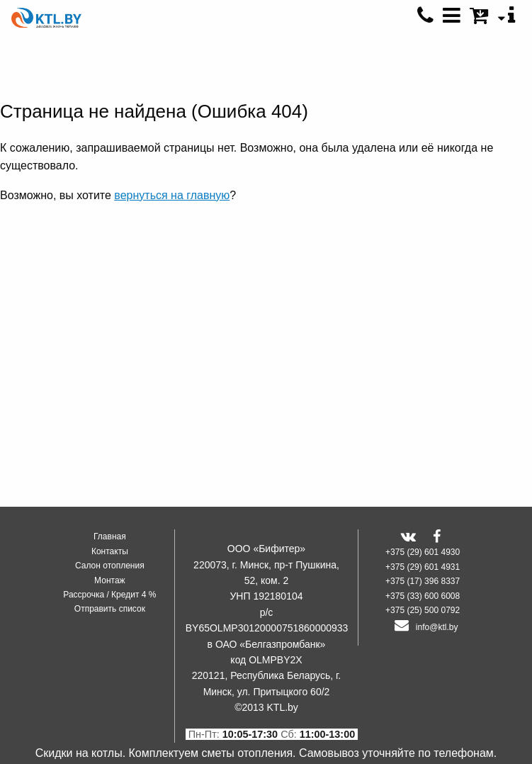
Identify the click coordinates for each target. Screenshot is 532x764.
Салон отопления (110, 566)
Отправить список (110, 609)
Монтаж (110, 580)
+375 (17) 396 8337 (423, 581)
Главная (110, 537)
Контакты (110, 551)
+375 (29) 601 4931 (423, 567)
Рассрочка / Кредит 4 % (109, 595)
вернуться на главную (172, 195)
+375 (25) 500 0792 (423, 610)
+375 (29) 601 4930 (423, 552)
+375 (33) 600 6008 (423, 596)
